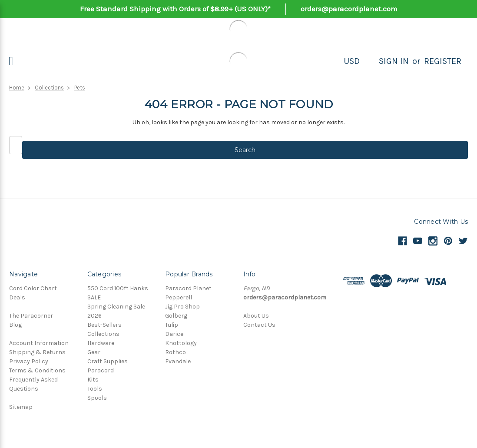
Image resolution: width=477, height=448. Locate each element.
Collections (49, 88)
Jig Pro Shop (182, 307)
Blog (15, 325)
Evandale (178, 361)
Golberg (176, 316)
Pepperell (179, 297)
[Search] (369, 61)
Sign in (394, 61)
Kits (93, 380)
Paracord (101, 370)
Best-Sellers (104, 325)
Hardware (101, 343)
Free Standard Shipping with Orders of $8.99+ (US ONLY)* (175, 9)
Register (443, 61)
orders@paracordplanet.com (349, 9)
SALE (94, 297)
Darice (174, 334)
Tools (95, 389)
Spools (97, 398)
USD (352, 61)
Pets (80, 88)
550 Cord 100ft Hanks (118, 288)
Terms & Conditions (37, 370)
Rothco (176, 352)
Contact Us (259, 325)
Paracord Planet (188, 288)
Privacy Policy (29, 361)
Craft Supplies (108, 361)
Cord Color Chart (33, 288)
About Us (256, 316)
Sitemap (21, 407)
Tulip (172, 325)
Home (17, 88)
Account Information (39, 343)
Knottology (181, 343)
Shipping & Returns (37, 352)
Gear (94, 352)
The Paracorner (31, 316)
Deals (17, 297)
